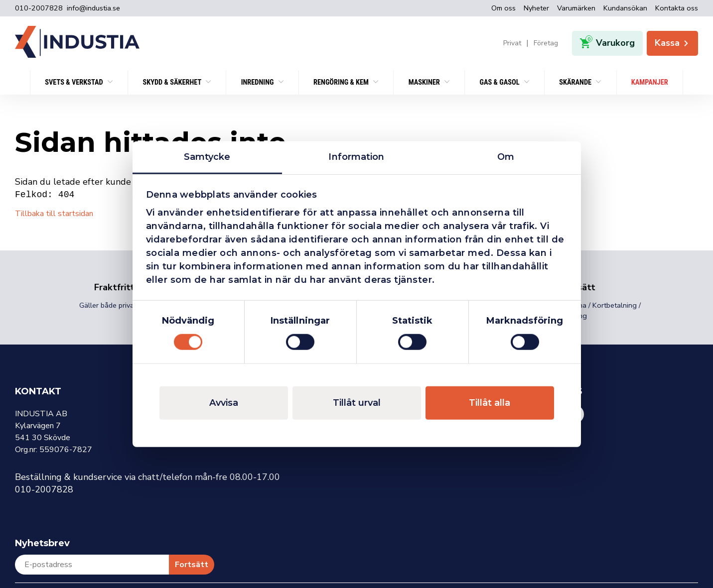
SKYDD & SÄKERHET (173, 82)
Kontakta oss (677, 8)
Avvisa (224, 403)
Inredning (258, 82)
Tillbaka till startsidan (54, 214)
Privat (512, 43)
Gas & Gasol (500, 82)
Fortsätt (192, 565)
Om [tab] (506, 156)
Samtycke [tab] (207, 156)
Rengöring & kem (342, 82)
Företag (546, 43)
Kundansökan (625, 8)
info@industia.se (93, 8)
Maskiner (425, 82)
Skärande (576, 82)
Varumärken (576, 8)
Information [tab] (356, 156)
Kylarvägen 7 (38, 426)
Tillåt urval (357, 403)
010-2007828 (39, 8)
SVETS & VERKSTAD (75, 82)
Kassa (672, 43)
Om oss (503, 8)
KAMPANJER (650, 82)
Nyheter (536, 8)
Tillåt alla (490, 403)
